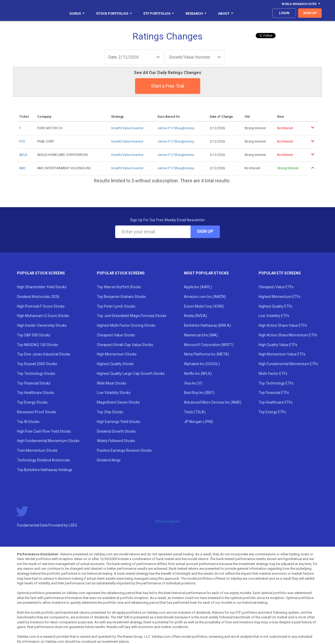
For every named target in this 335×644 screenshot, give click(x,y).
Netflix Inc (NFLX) (198, 374)
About (226, 13)
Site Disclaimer (167, 521)
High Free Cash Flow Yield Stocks (44, 431)
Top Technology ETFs (276, 383)
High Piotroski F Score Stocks (41, 306)
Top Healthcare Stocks (36, 393)
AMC (23, 168)
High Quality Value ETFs (278, 345)
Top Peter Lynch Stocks (116, 306)
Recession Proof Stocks (37, 412)
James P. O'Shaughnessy (176, 128)
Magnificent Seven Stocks (118, 402)
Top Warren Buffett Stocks (119, 287)
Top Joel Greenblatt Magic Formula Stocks (132, 316)
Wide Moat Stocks (112, 383)
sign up (310, 13)
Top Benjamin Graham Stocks (121, 297)
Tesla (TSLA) (195, 412)
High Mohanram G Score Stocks (43, 316)
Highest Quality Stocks (115, 364)
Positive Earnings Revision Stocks (124, 450)
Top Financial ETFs (274, 393)
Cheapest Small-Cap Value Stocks (125, 345)
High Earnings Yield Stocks (119, 422)
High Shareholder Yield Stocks (42, 287)
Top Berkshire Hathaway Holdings (45, 470)
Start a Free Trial (168, 86)
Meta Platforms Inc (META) (206, 354)
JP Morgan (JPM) (199, 422)
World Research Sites (301, 4)
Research (196, 13)
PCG (22, 142)
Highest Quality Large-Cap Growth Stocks (131, 374)
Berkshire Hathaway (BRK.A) (207, 325)
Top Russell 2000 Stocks (37, 364)
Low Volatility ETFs (274, 316)
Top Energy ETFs (272, 412)
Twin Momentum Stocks (37, 450)
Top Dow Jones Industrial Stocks (44, 354)
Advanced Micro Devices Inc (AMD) (213, 402)
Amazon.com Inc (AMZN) (205, 297)
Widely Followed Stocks (116, 441)
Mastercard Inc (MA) (201, 335)
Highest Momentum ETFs (280, 297)
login (284, 13)
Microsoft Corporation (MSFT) (209, 345)
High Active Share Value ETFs (283, 325)
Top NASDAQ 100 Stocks (38, 345)
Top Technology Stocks (36, 374)
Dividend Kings (109, 460)
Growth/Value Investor (127, 128)
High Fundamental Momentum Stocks (48, 441)
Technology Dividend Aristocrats (44, 460)
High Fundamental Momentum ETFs (288, 364)
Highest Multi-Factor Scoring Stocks (126, 325)
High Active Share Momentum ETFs (288, 335)
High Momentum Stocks (117, 354)
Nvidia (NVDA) (196, 316)
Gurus (77, 13)
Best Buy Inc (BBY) (199, 393)
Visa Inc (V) (193, 383)
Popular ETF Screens (280, 273)
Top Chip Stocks (110, 412)
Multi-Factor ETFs (273, 374)
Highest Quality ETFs (275, 306)
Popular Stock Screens (41, 273)
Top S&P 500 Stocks (34, 335)
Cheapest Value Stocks (116, 335)
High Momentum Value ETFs (282, 354)
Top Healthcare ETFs (276, 402)
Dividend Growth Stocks (116, 431)
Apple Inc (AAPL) (198, 287)
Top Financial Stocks (34, 383)
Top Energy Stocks (32, 402)
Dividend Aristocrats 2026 (38, 297)
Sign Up (205, 231)
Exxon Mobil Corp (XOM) (204, 306)
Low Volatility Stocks (114, 393)
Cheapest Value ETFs (276, 287)
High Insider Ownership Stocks (42, 325)
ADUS (23, 155)
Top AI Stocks (28, 422)
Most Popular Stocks (206, 273)
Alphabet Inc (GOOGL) (202, 364)
